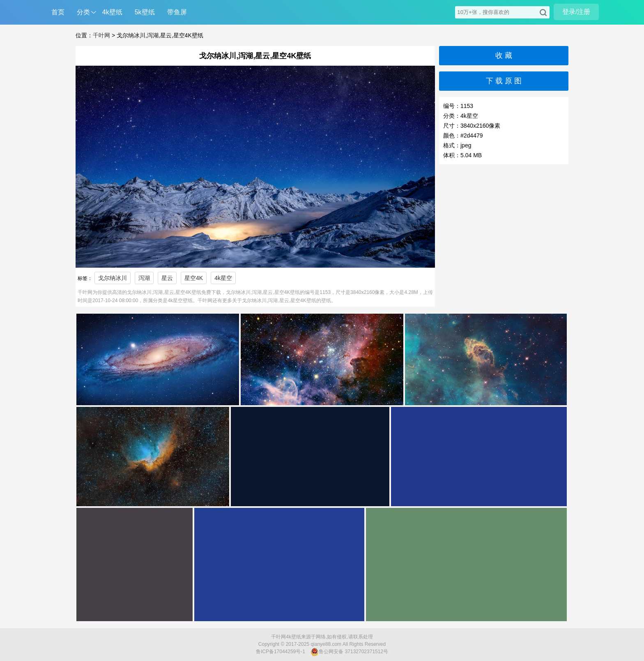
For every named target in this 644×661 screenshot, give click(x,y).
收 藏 (504, 55)
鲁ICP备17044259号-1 (281, 652)
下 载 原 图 (504, 81)
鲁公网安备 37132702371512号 (349, 652)
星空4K (194, 278)
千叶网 (101, 35)
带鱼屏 (177, 12)
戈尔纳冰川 (113, 278)
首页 (58, 12)
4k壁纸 (112, 12)
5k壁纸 (145, 12)
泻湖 (144, 278)
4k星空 (223, 278)
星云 (167, 278)
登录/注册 (576, 12)
